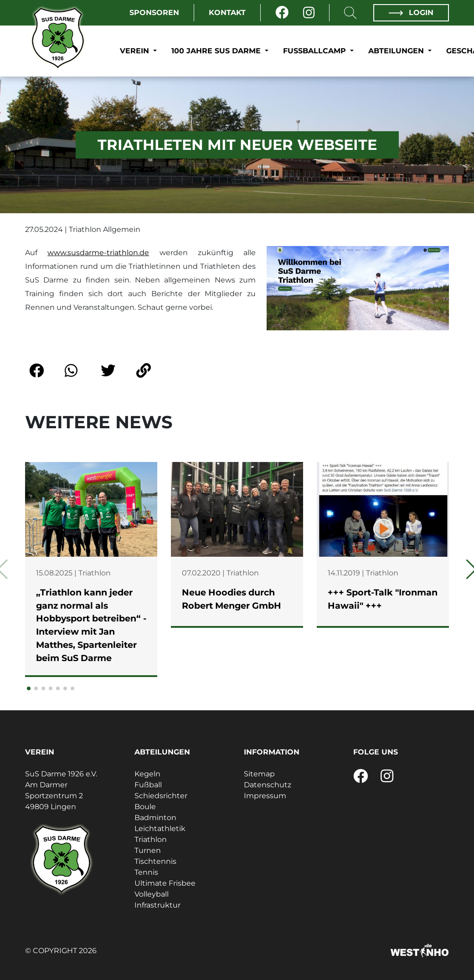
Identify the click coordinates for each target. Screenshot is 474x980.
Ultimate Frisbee (165, 883)
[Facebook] (282, 13)
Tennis (146, 872)
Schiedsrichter (161, 796)
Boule (145, 807)
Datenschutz (268, 785)
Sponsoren (154, 13)
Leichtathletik (160, 829)
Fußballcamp (316, 51)
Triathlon (151, 839)
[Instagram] (309, 13)
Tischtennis (155, 861)
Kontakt (227, 13)
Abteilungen (397, 51)
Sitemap (259, 774)
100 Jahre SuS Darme (217, 51)
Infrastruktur (157, 905)
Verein (136, 51)
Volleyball (152, 894)
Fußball (148, 785)
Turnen (148, 850)
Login (411, 13)
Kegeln (147, 774)
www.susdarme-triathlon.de (98, 253)
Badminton (155, 818)
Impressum (265, 796)
